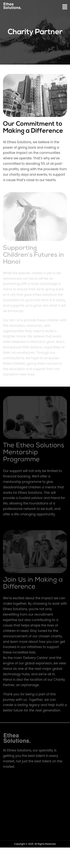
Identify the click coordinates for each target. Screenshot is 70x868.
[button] (65, 7)
